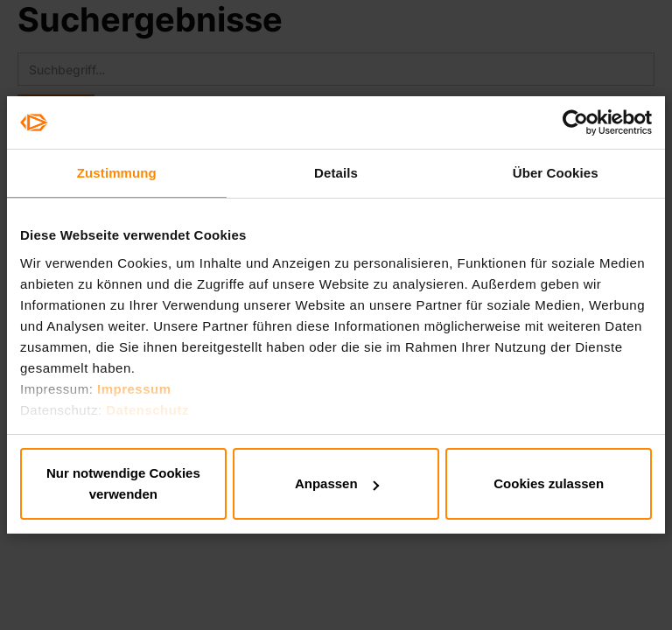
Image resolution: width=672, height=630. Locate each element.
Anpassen (337, 483)
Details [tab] (336, 173)
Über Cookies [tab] (556, 173)
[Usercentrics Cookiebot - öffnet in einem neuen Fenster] (575, 122)
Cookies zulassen (549, 483)
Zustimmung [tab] (117, 173)
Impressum (134, 389)
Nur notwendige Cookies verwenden (123, 483)
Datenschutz (147, 410)
